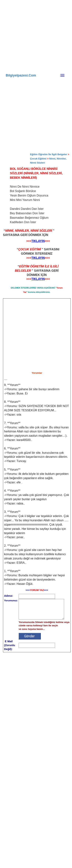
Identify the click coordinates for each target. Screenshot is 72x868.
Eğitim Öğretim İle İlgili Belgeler (49, 154)
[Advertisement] (39, 57)
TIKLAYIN (38, 241)
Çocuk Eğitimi (38, 159)
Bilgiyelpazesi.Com (21, 75)
